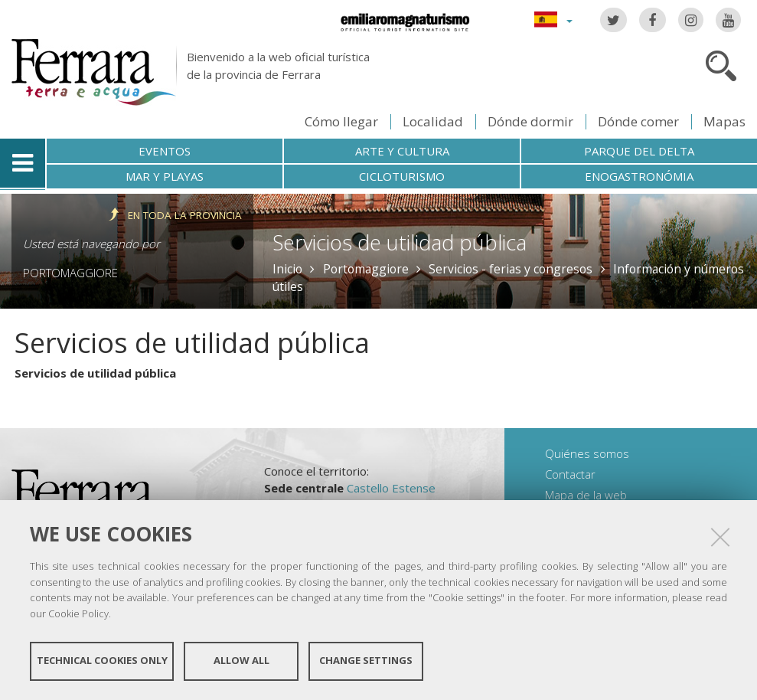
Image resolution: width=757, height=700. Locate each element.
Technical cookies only (102, 660)
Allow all (241, 660)
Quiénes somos (587, 453)
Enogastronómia (639, 176)
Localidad (433, 121)
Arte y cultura (402, 151)
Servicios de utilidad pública (95, 373)
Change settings (366, 660)
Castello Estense (391, 488)
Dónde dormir (530, 121)
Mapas (724, 121)
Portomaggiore (70, 273)
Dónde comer (638, 121)
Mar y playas (165, 176)
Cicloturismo (402, 176)
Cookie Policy (78, 613)
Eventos (165, 151)
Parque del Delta (639, 151)
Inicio (287, 269)
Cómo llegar (341, 121)
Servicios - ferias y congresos (511, 269)
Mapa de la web (586, 495)
